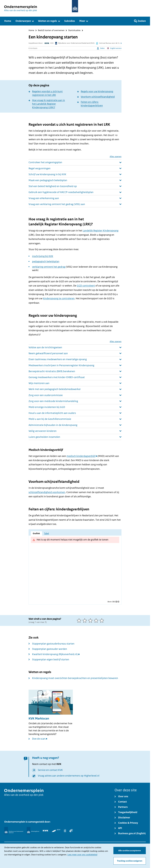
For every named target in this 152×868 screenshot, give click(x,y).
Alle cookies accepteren (130, 851)
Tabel (46, 533)
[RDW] (56, 831)
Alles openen (116, 157)
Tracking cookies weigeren (130, 861)
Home (31, 30)
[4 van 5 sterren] (97, 620)
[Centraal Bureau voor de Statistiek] (65, 831)
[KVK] (46, 831)
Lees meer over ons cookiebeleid (82, 855)
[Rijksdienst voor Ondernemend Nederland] (14, 831)
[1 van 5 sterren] (80, 620)
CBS (114, 602)
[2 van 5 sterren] (85, 620)
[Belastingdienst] (33, 831)
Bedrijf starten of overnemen (51, 30)
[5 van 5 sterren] (102, 620)
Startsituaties (74, 30)
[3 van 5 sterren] (91, 620)
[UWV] (71, 831)
